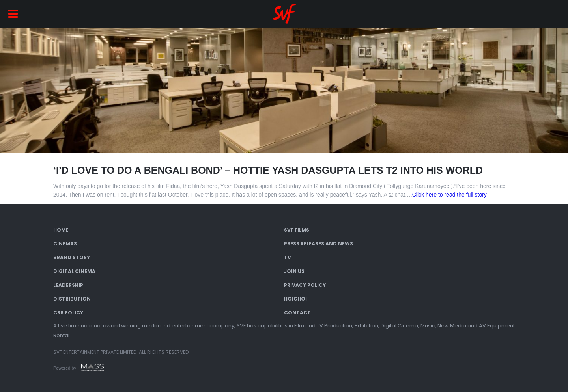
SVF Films (297, 230)
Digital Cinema (74, 271)
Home (61, 230)
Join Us (294, 271)
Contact (297, 313)
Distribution (72, 299)
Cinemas (65, 244)
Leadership (68, 285)
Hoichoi (295, 299)
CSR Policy (68, 313)
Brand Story (72, 257)
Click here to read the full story (449, 195)
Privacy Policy (305, 285)
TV (288, 257)
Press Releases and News (319, 244)
